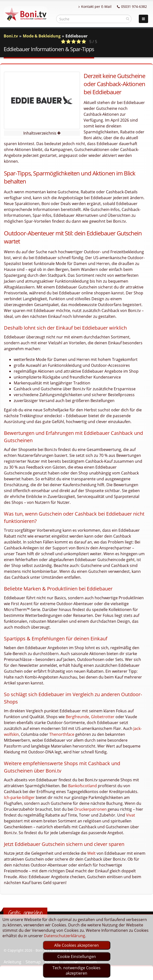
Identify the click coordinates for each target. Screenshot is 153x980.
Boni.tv (11, 36)
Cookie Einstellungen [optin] (77, 957)
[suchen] (128, 19)
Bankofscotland (83, 786)
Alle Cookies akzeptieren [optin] (76, 945)
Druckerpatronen (90, 809)
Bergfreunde (77, 717)
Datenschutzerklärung (64, 936)
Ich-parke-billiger (19, 797)
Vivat (131, 815)
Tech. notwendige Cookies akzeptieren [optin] (76, 970)
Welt (91, 853)
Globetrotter (103, 717)
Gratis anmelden (25, 913)
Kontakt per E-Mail (95, 6)
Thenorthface (62, 734)
